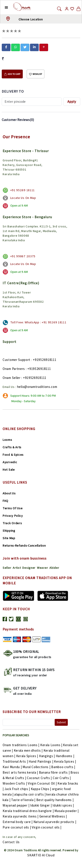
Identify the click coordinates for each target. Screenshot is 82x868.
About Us (9, 493)
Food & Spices (13, 455)
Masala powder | (67, 811)
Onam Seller (12, 378)
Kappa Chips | (41, 789)
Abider (54, 568)
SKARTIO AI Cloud (41, 855)
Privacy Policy (13, 516)
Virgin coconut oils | (47, 827)
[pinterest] (44, 47)
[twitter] (25, 47)
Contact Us (11, 842)
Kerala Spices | (28, 756)
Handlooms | (65, 756)
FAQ (5, 501)
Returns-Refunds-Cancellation (24, 546)
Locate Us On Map (23, 198)
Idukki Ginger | (41, 805)
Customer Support (17, 360)
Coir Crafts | (62, 778)
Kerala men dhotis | (29, 750)
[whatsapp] (16, 47)
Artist (17, 568)
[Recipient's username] (32, 102)
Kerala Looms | (52, 745)
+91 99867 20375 (23, 256)
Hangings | (47, 756)
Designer (29, 568)
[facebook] (6, 47)
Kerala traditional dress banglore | (29, 811)
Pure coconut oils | (17, 827)
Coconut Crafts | (40, 778)
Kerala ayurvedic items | (21, 816)
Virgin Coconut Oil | (43, 783)
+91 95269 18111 (23, 190)
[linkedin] (34, 47)
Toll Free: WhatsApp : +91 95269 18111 (38, 322)
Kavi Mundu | (13, 767)
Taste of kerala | (24, 800)
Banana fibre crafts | (55, 772)
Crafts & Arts (12, 447)
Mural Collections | (37, 767)
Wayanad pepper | (16, 805)
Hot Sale (9, 470)
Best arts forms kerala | (21, 772)
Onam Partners (14, 369)
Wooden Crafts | (15, 783)
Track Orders (12, 523)
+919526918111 (44, 360)
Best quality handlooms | (55, 800)
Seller (7, 568)
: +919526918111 (38, 369)
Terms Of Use (13, 508)
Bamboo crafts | (63, 767)
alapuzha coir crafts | (30, 794)
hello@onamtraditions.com (37, 387)
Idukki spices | (63, 805)
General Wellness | (53, 816)
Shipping (9, 531)
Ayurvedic (10, 462)
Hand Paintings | (41, 761)
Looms (7, 440)
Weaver (42, 568)
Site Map (9, 538)
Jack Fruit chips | (17, 789)
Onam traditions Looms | (21, 745)
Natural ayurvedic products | (55, 822)
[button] (3, 7)
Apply (72, 102)
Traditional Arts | (16, 761)
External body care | (18, 822)
